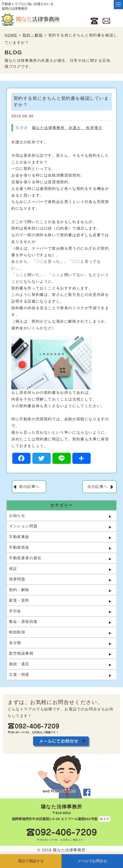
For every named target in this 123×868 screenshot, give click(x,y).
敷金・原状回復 (23, 622)
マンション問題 (23, 526)
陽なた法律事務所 (61, 807)
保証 (13, 569)
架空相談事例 (21, 653)
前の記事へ (29, 487)
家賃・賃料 (19, 600)
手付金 (15, 611)
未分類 (15, 643)
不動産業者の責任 (25, 558)
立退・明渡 (19, 675)
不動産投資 (19, 547)
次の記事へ (98, 487)
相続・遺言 (19, 664)
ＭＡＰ (104, 819)
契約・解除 (19, 590)
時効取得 (17, 632)
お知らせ (17, 516)
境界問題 (17, 579)
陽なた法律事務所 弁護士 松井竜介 (67, 128)
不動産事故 (19, 537)
